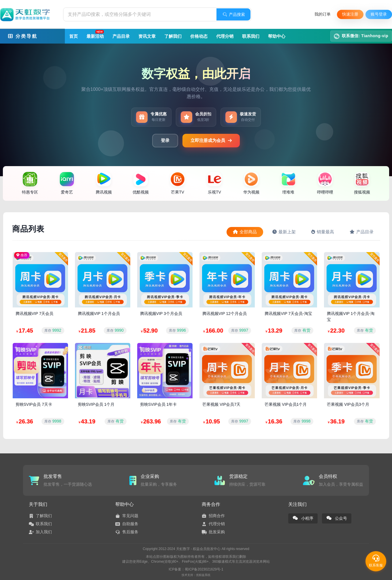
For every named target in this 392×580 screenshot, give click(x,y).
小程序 (303, 520)
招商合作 (213, 516)
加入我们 (40, 532)
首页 (73, 36)
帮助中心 (277, 36)
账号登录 (379, 14)
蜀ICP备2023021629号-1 (204, 569)
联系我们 (251, 36)
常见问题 (127, 516)
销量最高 (323, 232)
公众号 (337, 520)
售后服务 (127, 532)
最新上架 (284, 232)
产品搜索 (233, 14)
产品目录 (121, 36)
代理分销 (225, 36)
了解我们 (173, 36)
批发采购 (213, 532)
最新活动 (95, 34)
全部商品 (245, 232)
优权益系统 (203, 575)
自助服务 (127, 524)
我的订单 (323, 14)
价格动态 (199, 36)
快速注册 (350, 14)
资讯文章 (147, 36)
